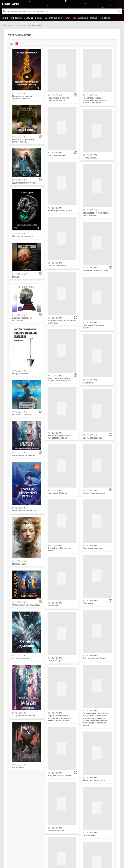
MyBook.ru (34, 850)
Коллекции (82, 18)
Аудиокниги (16, 18)
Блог (68, 18)
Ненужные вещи (20, 374)
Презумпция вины (57, 127)
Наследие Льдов (56, 746)
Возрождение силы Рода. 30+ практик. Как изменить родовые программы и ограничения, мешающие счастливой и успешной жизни (96, 648)
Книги (5, 18)
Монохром (88, 360)
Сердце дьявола (21, 658)
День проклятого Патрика (95, 251)
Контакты (8, 850)
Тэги (17, 25)
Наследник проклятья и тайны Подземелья (59, 375)
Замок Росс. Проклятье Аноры (59, 484)
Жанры (39, 18)
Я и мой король (90, 154)
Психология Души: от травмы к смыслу (58, 85)
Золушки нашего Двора (59, 692)
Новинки (8, 843)
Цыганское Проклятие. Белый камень (24, 141)
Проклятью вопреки (93, 495)
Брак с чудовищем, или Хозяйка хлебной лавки (59, 319)
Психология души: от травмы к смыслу (23, 97)
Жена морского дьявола (60, 180)
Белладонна (89, 769)
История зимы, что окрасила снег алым (62, 276)
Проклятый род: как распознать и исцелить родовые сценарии (94, 98)
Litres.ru (33, 843)
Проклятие (88, 536)
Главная (7, 25)
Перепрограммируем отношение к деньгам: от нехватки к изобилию (60, 649)
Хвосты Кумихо (90, 810)
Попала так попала (22, 415)
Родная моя (18, 768)
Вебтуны (28, 18)
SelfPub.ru (34, 847)
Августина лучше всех (24, 455)
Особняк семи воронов (94, 441)
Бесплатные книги (54, 18)
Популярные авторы (14, 847)
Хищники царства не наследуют (22, 319)
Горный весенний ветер (24, 511)
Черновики (104, 18)
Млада (16, 277)
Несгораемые (19, 564)
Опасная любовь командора (26, 605)
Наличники (53, 540)
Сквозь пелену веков (23, 236)
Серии (93, 18)
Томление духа (55, 593)
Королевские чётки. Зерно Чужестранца (96, 209)
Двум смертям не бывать (25, 183)
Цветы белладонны (93, 401)
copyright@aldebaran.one (108, 838)
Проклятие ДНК (55, 802)
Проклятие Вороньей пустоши (93, 305)
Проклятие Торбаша (57, 429)
